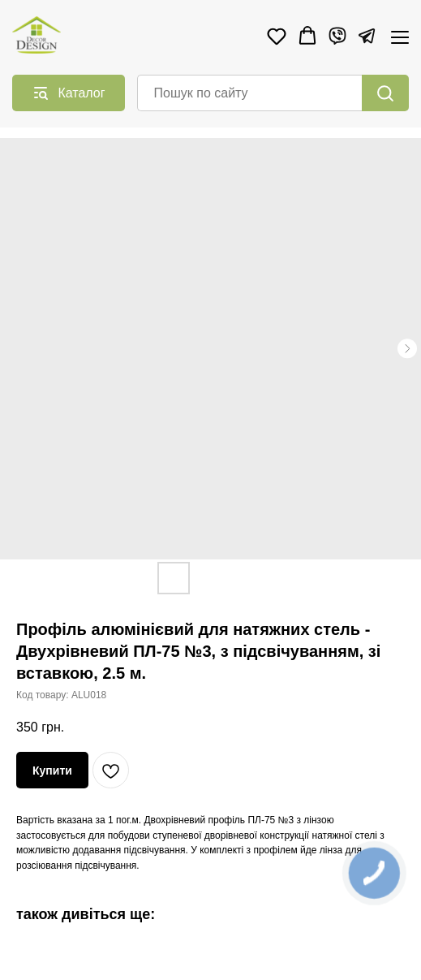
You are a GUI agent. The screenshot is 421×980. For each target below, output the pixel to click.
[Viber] (337, 36)
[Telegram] (367, 36)
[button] (277, 36)
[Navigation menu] (400, 37)
